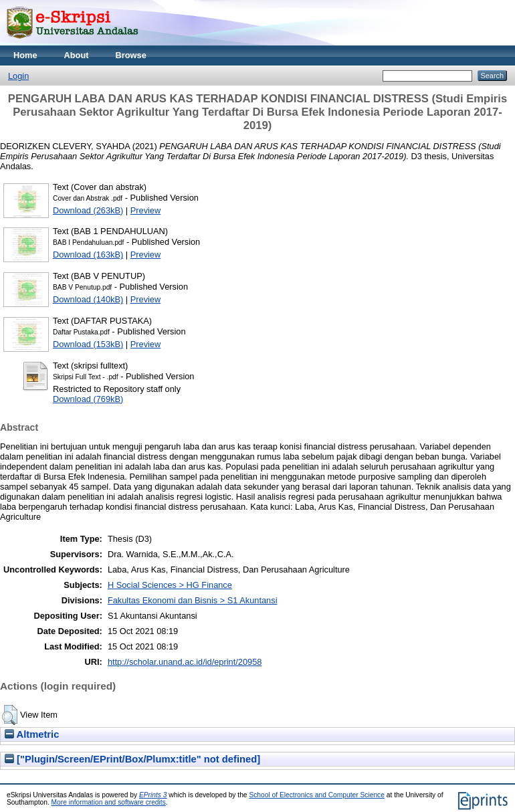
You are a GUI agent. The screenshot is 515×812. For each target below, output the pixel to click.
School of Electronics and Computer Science (317, 795)
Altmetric (32, 734)
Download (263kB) (88, 210)
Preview (146, 210)
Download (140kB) (88, 299)
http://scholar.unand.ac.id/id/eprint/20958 (185, 662)
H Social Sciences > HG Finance (170, 585)
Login (18, 76)
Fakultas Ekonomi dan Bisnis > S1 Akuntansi (193, 600)
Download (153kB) (88, 344)
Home (25, 55)
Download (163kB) (88, 255)
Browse (131, 55)
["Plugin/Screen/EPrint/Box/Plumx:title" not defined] (132, 759)
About (77, 55)
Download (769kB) (88, 399)
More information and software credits (109, 802)
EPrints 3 (153, 795)
